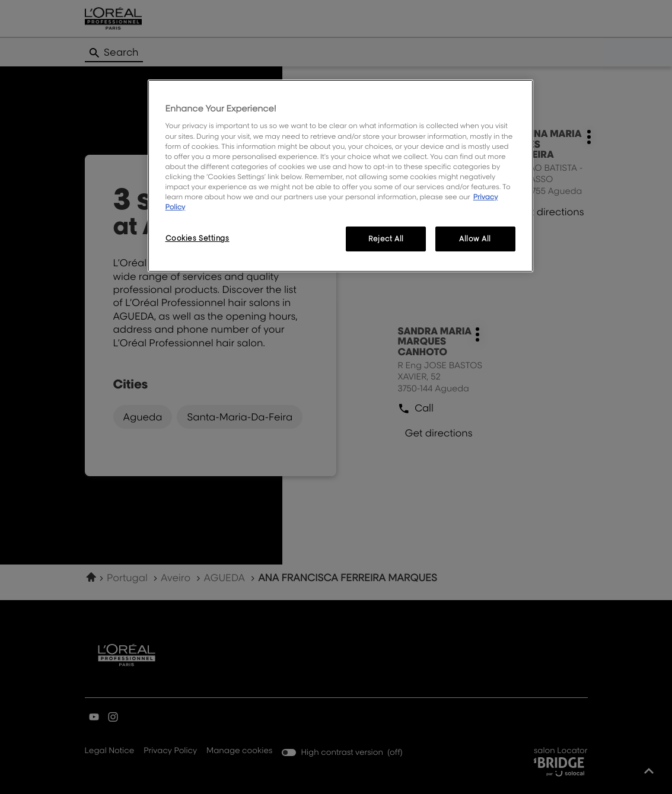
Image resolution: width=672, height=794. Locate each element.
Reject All (386, 239)
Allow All (475, 239)
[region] (340, 176)
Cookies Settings (198, 238)
